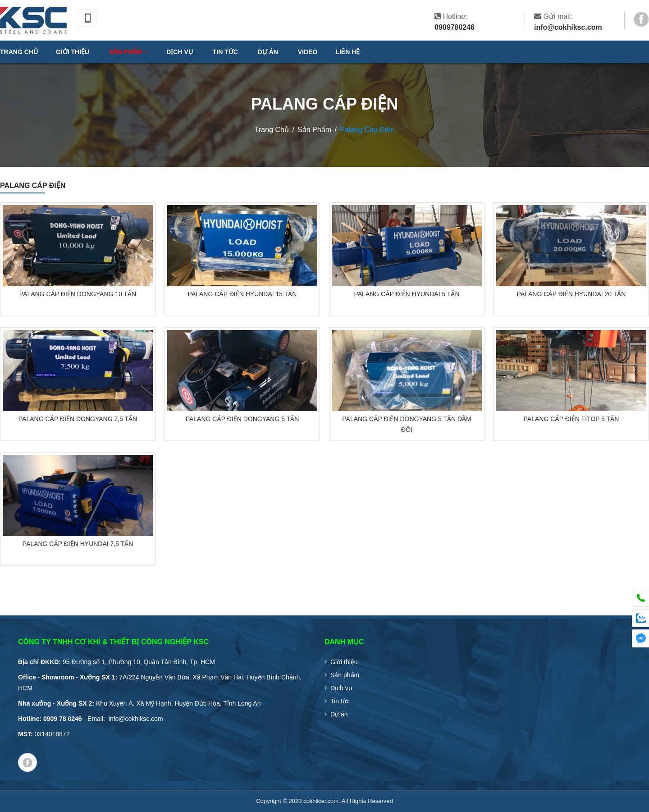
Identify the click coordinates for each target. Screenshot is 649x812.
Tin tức (340, 701)
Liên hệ (347, 52)
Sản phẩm (345, 675)
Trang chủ (19, 52)
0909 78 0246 (63, 719)
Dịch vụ (341, 688)
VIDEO (308, 52)
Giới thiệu (344, 662)
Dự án (339, 714)
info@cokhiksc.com (568, 27)
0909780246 (455, 27)
